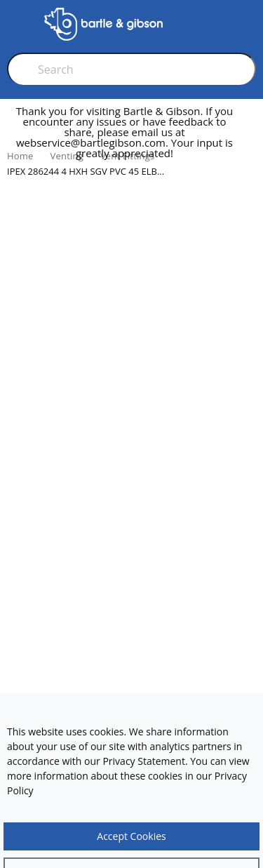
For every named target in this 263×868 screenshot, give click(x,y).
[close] (252, 138)
